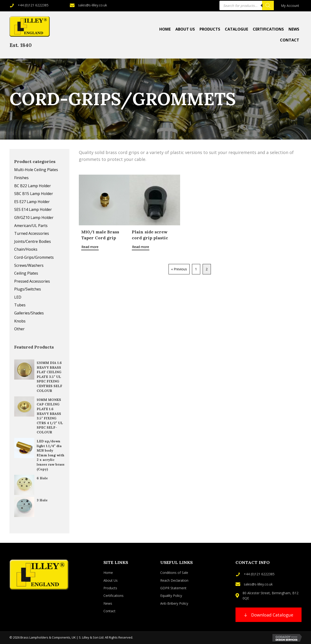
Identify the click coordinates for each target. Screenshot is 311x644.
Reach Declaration (174, 580)
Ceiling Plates (26, 273)
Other (19, 329)
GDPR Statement (173, 588)
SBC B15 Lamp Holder (34, 194)
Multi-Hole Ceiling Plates (36, 170)
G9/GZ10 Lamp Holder (34, 218)
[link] (290, 6)
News (108, 603)
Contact (109, 611)
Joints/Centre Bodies (33, 241)
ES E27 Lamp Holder (32, 202)
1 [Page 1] (196, 269)
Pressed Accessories (32, 281)
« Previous (179, 269)
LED (18, 297)
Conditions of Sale (174, 573)
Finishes (21, 178)
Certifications (113, 596)
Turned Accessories (32, 233)
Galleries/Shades (29, 313)
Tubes (20, 305)
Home (108, 573)
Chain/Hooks (26, 249)
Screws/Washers (29, 265)
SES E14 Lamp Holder (33, 209)
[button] (269, 615)
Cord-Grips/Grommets (34, 257)
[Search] (268, 5)
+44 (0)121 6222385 (33, 5)
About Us (111, 580)
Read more (90, 247)
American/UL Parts (31, 226)
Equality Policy (171, 596)
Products (110, 588)
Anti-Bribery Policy (174, 603)
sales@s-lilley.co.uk (93, 5)
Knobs (20, 321)
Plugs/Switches (28, 289)
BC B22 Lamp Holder (33, 186)
